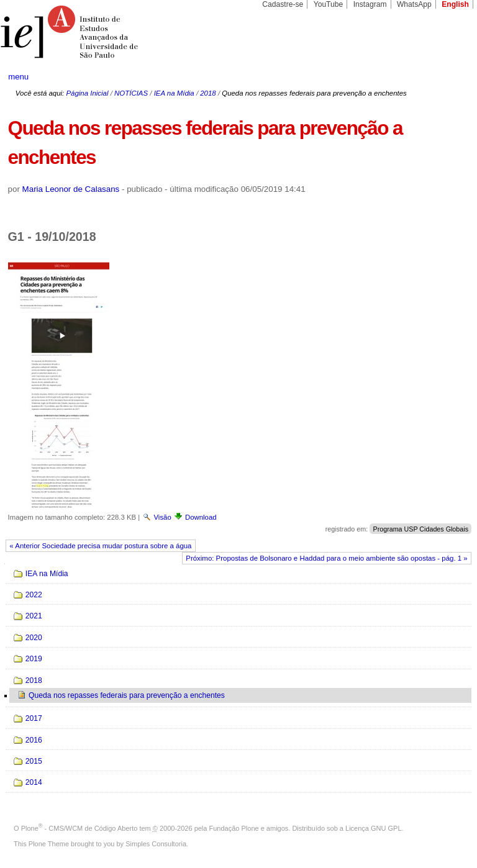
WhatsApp (414, 4)
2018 (208, 93)
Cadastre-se (283, 4)
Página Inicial (87, 93)
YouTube (329, 4)
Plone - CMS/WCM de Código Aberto (79, 828)
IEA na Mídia (174, 93)
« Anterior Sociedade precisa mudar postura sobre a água (100, 546)
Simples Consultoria (156, 844)
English (455, 4)
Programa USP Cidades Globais (420, 529)
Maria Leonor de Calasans (71, 189)
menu (18, 77)
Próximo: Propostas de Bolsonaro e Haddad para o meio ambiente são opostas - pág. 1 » (326, 558)
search (443, 77)
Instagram (370, 4)
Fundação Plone (234, 828)
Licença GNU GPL (373, 828)
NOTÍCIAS (131, 93)
